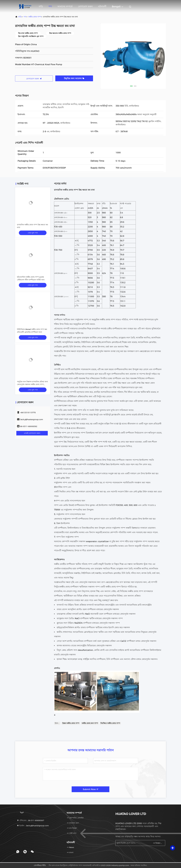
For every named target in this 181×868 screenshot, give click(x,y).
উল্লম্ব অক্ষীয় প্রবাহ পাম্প (71, 723)
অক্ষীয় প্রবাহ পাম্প (35, 17)
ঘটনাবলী (102, 6)
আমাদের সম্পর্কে (65, 6)
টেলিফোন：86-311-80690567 (30, 820)
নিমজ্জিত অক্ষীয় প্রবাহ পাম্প (110, 723)
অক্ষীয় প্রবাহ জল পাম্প (90, 723)
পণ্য (50, 6)
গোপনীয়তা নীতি (40, 865)
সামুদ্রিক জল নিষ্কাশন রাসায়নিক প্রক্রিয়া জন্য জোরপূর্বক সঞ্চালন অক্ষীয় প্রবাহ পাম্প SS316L (32, 384)
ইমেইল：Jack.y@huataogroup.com (33, 826)
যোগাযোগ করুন (85, 6)
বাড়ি (41, 6)
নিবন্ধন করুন (158, 843)
